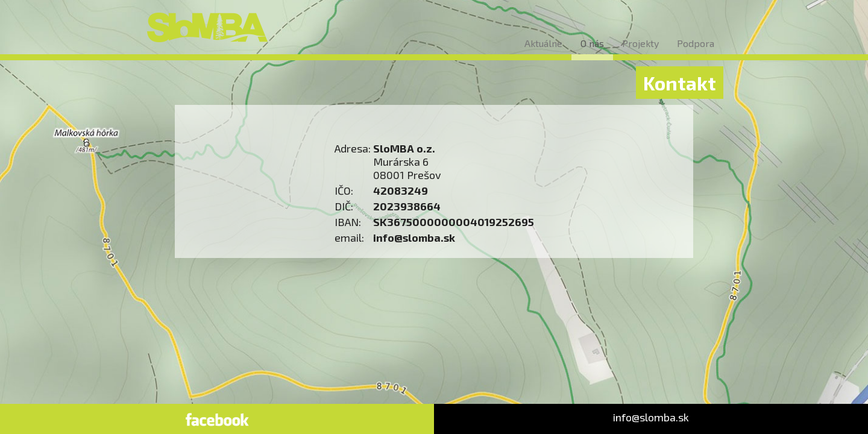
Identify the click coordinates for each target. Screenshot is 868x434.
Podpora (696, 43)
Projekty (640, 43)
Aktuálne (543, 43)
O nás (592, 43)
